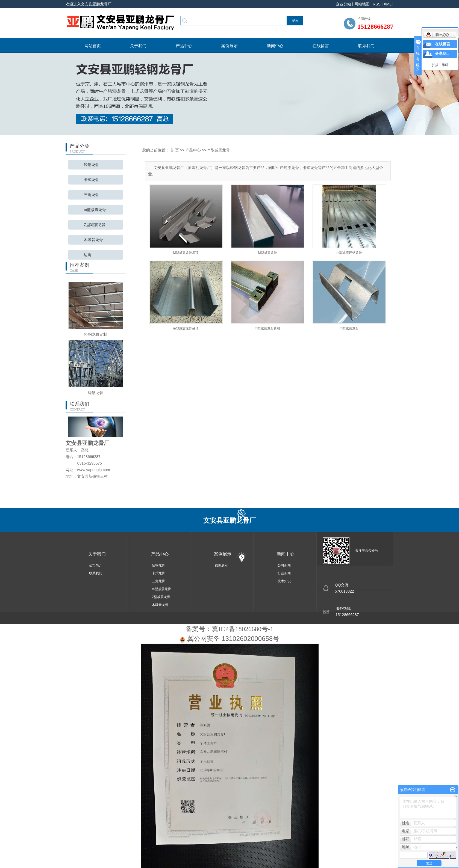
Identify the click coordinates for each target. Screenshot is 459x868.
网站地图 (362, 4)
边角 (88, 255)
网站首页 (93, 46)
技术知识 (284, 581)
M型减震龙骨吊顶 (186, 253)
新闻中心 (275, 46)
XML (387, 4)
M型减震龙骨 (268, 253)
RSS (377, 4)
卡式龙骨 (92, 180)
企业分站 (343, 4)
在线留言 (321, 46)
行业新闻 (284, 573)
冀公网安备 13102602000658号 (233, 639)
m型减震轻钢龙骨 (349, 253)
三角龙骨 (92, 195)
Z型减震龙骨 (95, 225)
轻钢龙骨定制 (96, 334)
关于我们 (138, 46)
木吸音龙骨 (93, 240)
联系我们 (366, 46)
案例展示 (229, 46)
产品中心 (184, 46)
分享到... (442, 54)
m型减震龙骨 (95, 210)
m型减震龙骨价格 (268, 328)
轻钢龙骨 (92, 165)
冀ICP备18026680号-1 (242, 629)
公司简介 (96, 565)
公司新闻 (284, 565)
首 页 (175, 150)
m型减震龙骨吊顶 (186, 328)
